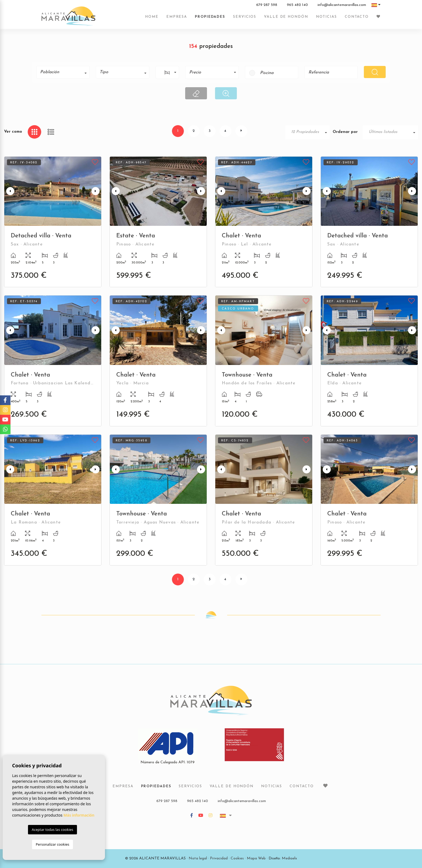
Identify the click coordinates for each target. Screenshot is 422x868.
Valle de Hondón (286, 17)
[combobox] (63, 72)
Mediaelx (289, 858)
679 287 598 (267, 5)
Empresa (177, 17)
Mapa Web (256, 858)
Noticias (326, 17)
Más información (79, 815)
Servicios (245, 17)
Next (96, 191)
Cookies (237, 858)
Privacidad (219, 858)
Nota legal (198, 858)
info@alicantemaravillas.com (342, 5)
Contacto (357, 17)
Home (152, 17)
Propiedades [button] (210, 17)
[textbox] (65, 72)
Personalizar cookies (53, 844)
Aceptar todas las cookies (52, 830)
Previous (9, 191)
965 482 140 (297, 5)
